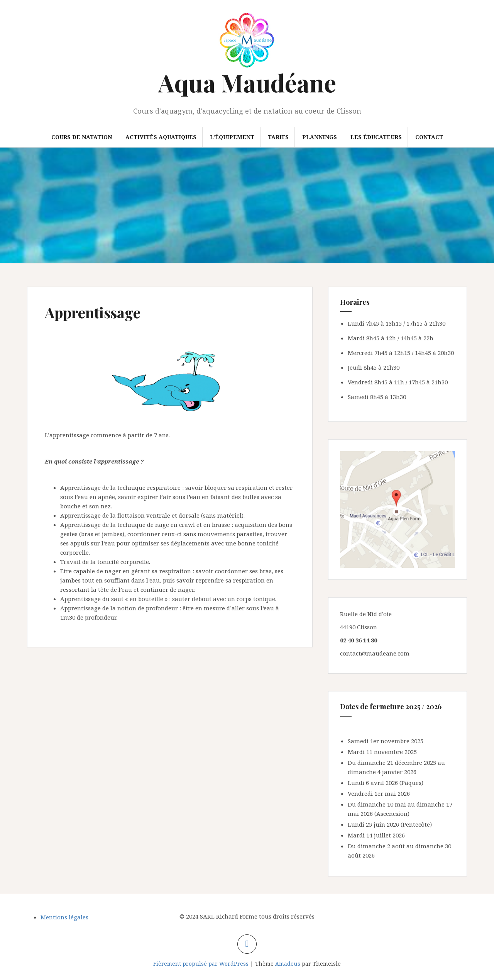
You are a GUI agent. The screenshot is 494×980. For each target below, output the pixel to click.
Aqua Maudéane (247, 82)
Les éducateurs (376, 137)
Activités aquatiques (161, 137)
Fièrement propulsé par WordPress (201, 964)
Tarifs (278, 137)
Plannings (320, 137)
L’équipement (232, 137)
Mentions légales (64, 917)
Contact (429, 137)
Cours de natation (82, 137)
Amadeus (288, 964)
